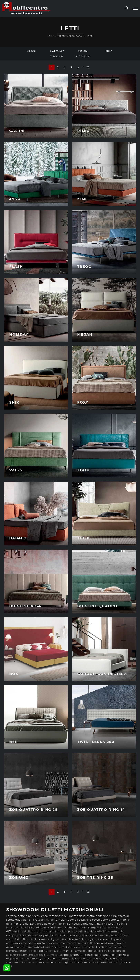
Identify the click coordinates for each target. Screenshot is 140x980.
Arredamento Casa (69, 36)
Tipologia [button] (57, 56)
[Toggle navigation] (135, 8)
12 (88, 67)
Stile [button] (109, 51)
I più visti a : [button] (83, 56)
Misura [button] (83, 51)
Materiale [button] (57, 51)
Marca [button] (31, 51)
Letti (90, 36)
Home (50, 36)
